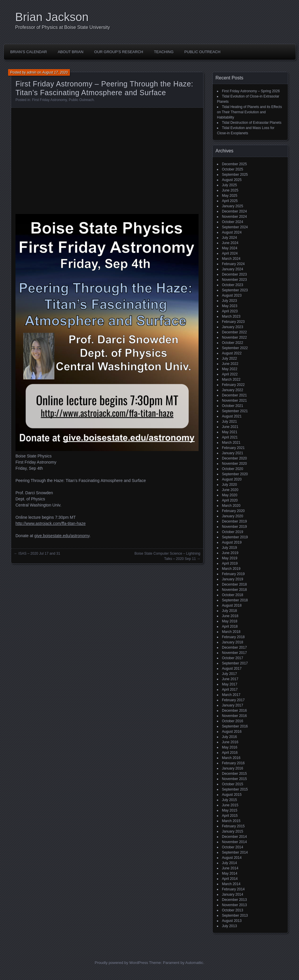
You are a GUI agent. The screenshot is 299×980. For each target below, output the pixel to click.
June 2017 (230, 679)
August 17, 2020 (55, 72)
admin (32, 72)
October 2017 (233, 658)
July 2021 (229, 422)
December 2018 (234, 584)
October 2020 (233, 469)
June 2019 (230, 553)
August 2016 (232, 732)
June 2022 (230, 364)
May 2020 (230, 495)
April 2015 (230, 816)
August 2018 (232, 605)
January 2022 (233, 390)
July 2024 (229, 238)
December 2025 (234, 164)
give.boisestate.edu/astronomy (62, 536)
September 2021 (235, 411)
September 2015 (235, 789)
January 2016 (233, 768)
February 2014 (233, 889)
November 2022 (234, 337)
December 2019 (234, 521)
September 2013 (235, 915)
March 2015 (231, 821)
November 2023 (234, 280)
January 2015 (233, 831)
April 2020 (230, 500)
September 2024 (235, 227)
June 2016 (230, 742)
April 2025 (230, 201)
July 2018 (229, 611)
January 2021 (233, 453)
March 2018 (231, 632)
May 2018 (230, 621)
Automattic (194, 963)
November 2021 (234, 401)
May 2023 (230, 306)
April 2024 (230, 253)
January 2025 (233, 206)
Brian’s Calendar (29, 52)
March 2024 (231, 259)
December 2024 (234, 211)
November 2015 (234, 779)
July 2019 (229, 548)
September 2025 (235, 175)
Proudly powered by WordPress (121, 963)
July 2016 (229, 737)
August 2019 (232, 542)
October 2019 (233, 532)
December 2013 (234, 900)
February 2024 (233, 264)
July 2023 (229, 301)
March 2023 (231, 316)
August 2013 (232, 921)
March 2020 (231, 506)
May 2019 (230, 558)
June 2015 (230, 805)
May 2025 (230, 196)
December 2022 (234, 332)
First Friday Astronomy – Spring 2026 (251, 91)
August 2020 (232, 479)
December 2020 (234, 458)
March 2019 (231, 569)
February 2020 (233, 511)
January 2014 (233, 894)
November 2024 (234, 217)
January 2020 (233, 516)
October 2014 (233, 847)
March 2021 (231, 443)
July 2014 (229, 863)
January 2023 (233, 327)
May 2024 (230, 248)
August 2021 (232, 416)
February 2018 (233, 637)
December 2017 (234, 647)
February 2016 (233, 763)
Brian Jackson (52, 17)
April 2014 (230, 879)
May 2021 (230, 432)
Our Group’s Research (119, 52)
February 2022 (233, 385)
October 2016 (233, 721)
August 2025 (232, 180)
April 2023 (230, 311)
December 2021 (234, 395)
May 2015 (230, 810)
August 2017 (232, 669)
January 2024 (233, 269)
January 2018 (233, 642)
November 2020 (234, 464)
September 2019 (235, 537)
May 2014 (230, 873)
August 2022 (232, 353)
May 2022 (230, 369)
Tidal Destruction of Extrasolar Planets (252, 123)
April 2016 (230, 753)
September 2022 (235, 348)
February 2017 (233, 700)
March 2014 (231, 884)
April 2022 (230, 374)
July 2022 (229, 358)
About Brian (71, 52)
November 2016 (234, 716)
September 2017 (235, 663)
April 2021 (230, 437)
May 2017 (230, 684)
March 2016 (231, 758)
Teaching (164, 52)
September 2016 (235, 726)
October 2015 (233, 784)
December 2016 (234, 711)
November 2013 (234, 905)
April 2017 (230, 690)
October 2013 (233, 910)
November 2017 (234, 653)
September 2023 (235, 290)
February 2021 (233, 448)
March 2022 (231, 380)
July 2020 (229, 485)
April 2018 (230, 626)
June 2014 (230, 868)
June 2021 (230, 427)
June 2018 (230, 616)
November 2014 (234, 842)
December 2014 (234, 837)
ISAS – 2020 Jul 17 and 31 (39, 553)
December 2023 (234, 274)
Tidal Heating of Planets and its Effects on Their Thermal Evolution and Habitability (249, 112)
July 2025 (229, 185)
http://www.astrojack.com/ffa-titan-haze (51, 523)
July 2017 (229, 674)
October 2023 (233, 285)
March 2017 (231, 695)
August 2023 (232, 295)
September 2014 (235, 852)
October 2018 (233, 595)
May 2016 (230, 747)
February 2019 (233, 574)
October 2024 (233, 222)
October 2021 (233, 406)
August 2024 (232, 232)
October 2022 (233, 343)
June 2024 (230, 243)
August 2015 (232, 795)
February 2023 (233, 322)
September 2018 (235, 600)
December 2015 (234, 774)
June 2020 (230, 490)
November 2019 (234, 527)
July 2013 (229, 926)
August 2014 (232, 858)
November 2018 (234, 590)
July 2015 (229, 800)
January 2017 (233, 705)
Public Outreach (202, 52)
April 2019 (230, 563)
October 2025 (233, 169)
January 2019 (233, 579)
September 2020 (235, 474)
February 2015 (233, 826)
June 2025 (230, 190)
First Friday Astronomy (49, 100)
